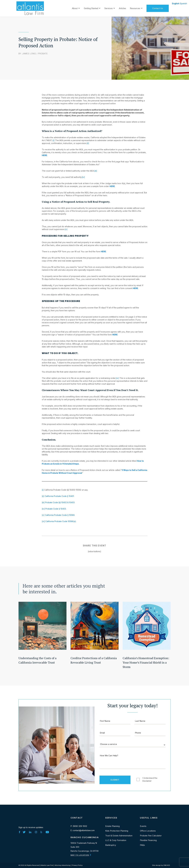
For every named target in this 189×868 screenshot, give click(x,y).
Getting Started (91, 8)
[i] (54, 140)
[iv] (83, 177)
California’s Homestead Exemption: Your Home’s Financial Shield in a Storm (146, 662)
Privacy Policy (77, 865)
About (75, 8)
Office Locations (148, 831)
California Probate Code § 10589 (60, 515)
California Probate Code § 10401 (59, 496)
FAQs (142, 845)
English (176, 3)
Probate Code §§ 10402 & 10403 (60, 502)
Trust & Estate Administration (119, 836)
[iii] (96, 171)
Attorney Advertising (62, 865)
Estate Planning (112, 826)
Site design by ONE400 (161, 865)
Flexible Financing (148, 840)
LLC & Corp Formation (116, 840)
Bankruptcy (111, 845)
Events (143, 826)
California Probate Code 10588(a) (61, 521)
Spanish (183, 3)
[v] (66, 229)
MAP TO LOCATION (80, 855)
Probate (43, 54)
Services (109, 8)
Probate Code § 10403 (55, 509)
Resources (135, 8)
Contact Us (158, 8)
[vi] (117, 378)
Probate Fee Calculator (151, 836)
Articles (123, 8)
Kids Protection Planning (117, 831)
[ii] (88, 143)
